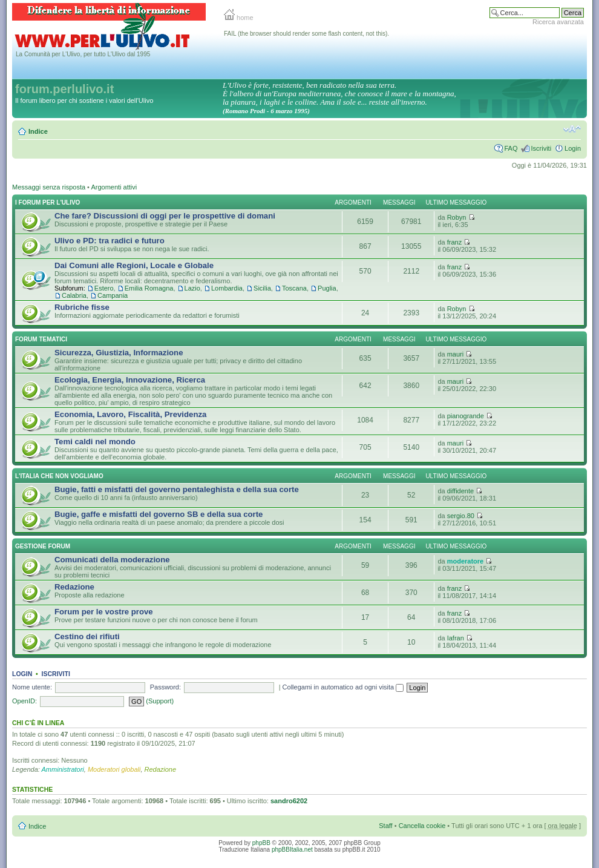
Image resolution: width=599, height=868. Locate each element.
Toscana (294, 288)
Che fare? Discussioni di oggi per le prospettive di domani (165, 216)
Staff (385, 826)
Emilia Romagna (149, 288)
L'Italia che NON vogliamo (59, 476)
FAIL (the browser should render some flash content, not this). (306, 34)
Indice (38, 131)
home (239, 18)
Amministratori (63, 769)
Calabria (74, 295)
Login (573, 148)
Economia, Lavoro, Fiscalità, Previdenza (130, 414)
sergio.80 (461, 516)
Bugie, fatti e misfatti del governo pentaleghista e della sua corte (177, 489)
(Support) (160, 701)
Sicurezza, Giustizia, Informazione (119, 353)
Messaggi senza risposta (49, 187)
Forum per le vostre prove (104, 612)
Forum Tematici (41, 339)
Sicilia (262, 288)
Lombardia (227, 288)
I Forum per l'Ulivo (47, 202)
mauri (456, 354)
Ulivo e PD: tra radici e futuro (110, 241)
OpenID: (25, 701)
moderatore (466, 561)
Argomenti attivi (114, 187)
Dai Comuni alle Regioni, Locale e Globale (134, 265)
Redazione (74, 587)
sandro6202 (289, 801)
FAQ (511, 148)
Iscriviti (541, 148)
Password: (165, 687)
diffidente (460, 491)
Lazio (192, 288)
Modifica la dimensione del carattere (572, 129)
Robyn (457, 217)
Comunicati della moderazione (112, 560)
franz (454, 242)
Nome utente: (32, 687)
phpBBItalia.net (292, 850)
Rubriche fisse (82, 307)
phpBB (261, 843)
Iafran (456, 638)
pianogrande (466, 416)
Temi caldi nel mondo (95, 442)
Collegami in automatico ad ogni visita (343, 687)
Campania (113, 295)
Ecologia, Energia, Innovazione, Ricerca (130, 380)
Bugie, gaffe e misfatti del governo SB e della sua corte (159, 514)
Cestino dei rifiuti (87, 636)
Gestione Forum (43, 546)
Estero (104, 288)
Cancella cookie (422, 826)
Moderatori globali (114, 769)
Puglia (327, 288)
